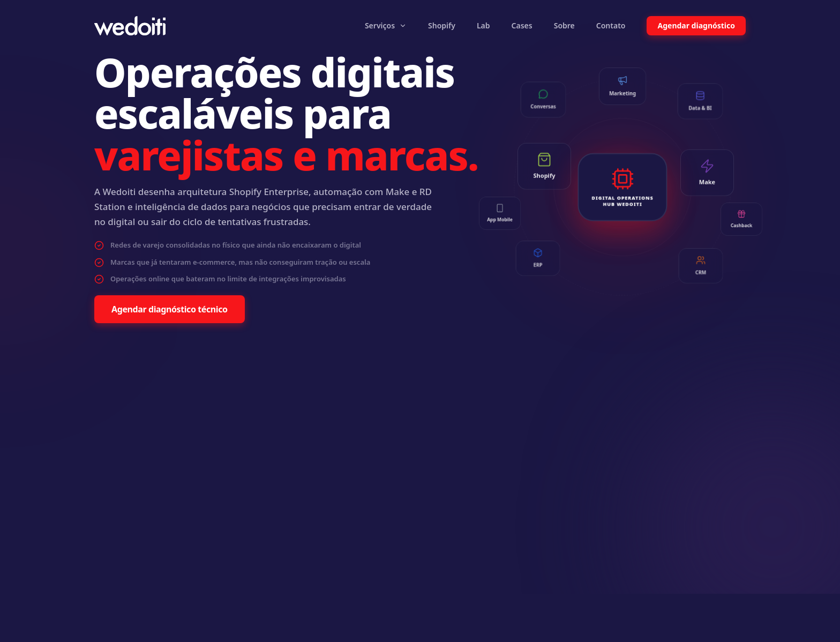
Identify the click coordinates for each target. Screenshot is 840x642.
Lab (483, 25)
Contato (611, 25)
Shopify (442, 25)
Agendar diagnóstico (696, 25)
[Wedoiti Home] (130, 26)
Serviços (386, 25)
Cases (522, 25)
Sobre (564, 25)
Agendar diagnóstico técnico (170, 309)
